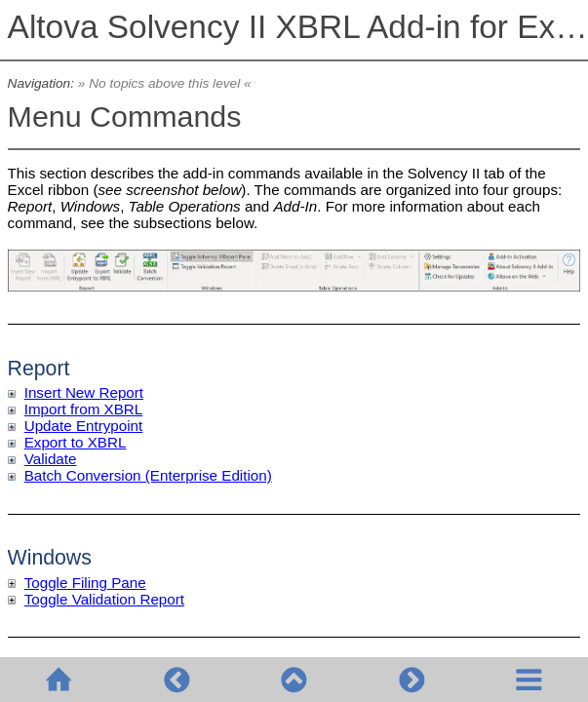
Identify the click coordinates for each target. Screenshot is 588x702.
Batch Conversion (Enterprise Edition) (148, 475)
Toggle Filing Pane (85, 583)
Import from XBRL (84, 409)
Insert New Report (84, 392)
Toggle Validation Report (104, 599)
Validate (51, 459)
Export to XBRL (76, 442)
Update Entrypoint (84, 426)
